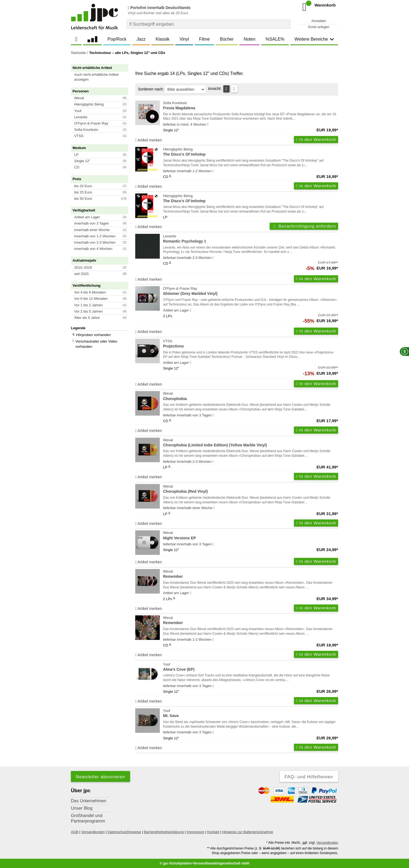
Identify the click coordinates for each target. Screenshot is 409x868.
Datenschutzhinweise (124, 832)
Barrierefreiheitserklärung (164, 832)
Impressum (196, 832)
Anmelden (319, 21)
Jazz (141, 39)
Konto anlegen (319, 27)
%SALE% (275, 39)
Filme (204, 39)
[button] (102, 77)
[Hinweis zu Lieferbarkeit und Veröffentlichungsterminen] (208, 125)
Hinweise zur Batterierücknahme (247, 832)
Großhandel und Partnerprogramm (88, 818)
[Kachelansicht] (234, 89)
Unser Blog (82, 808)
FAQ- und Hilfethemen (309, 777)
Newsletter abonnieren (100, 777)
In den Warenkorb (316, 139)
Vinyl (184, 39)
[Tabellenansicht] (226, 89)
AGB (75, 832)
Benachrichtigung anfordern (304, 226)
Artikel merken (149, 140)
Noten (250, 39)
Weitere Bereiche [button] (314, 39)
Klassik (163, 39)
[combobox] (209, 24)
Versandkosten (93, 832)
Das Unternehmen (89, 801)
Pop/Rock (117, 39)
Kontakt (213, 832)
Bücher (227, 39)
